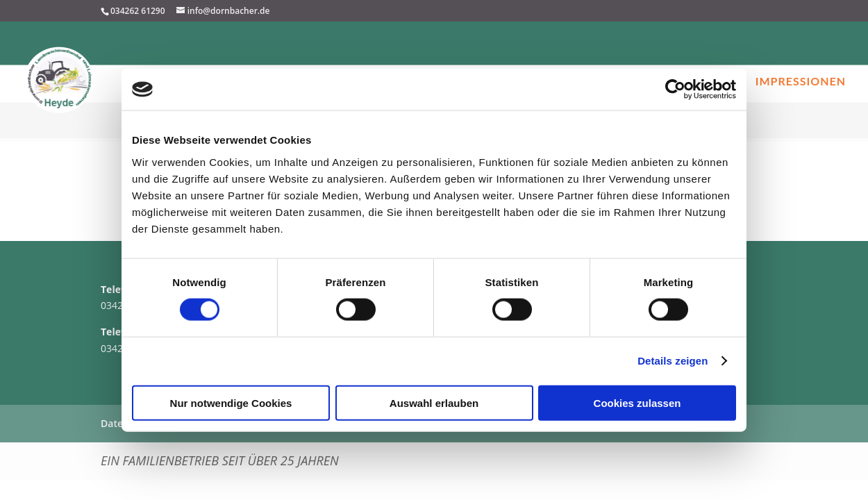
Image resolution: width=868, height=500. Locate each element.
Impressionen (801, 82)
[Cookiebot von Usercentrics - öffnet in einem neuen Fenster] (675, 90)
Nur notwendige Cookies (231, 402)
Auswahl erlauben (434, 402)
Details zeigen (673, 361)
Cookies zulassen (637, 402)
